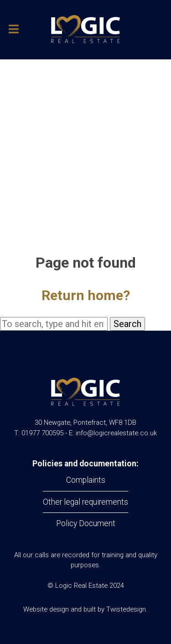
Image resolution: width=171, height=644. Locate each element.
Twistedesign (126, 609)
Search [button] (127, 324)
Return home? (86, 295)
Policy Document (86, 523)
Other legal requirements (85, 502)
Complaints (86, 480)
